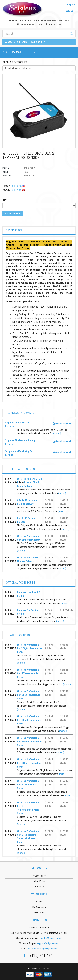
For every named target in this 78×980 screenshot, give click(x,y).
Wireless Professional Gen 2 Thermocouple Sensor (28, 673)
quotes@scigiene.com (51, 938)
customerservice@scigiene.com (43, 949)
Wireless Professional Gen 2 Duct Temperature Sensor (29, 720)
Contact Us (53, 24)
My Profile (39, 902)
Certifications (29, 21)
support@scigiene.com (48, 943)
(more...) (57, 433)
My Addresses (39, 907)
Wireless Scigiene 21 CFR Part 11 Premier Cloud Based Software (30, 482)
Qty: (5, 200)
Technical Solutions (30, 24)
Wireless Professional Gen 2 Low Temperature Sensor (29, 695)
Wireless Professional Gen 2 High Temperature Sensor (29, 763)
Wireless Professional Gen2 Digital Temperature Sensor (30, 648)
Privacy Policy (39, 876)
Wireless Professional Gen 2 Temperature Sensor (28, 785)
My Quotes (39, 913)
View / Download (62, 423)
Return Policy (39, 881)
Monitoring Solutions (55, 21)
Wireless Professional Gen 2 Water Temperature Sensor (30, 742)
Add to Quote (13, 214)
